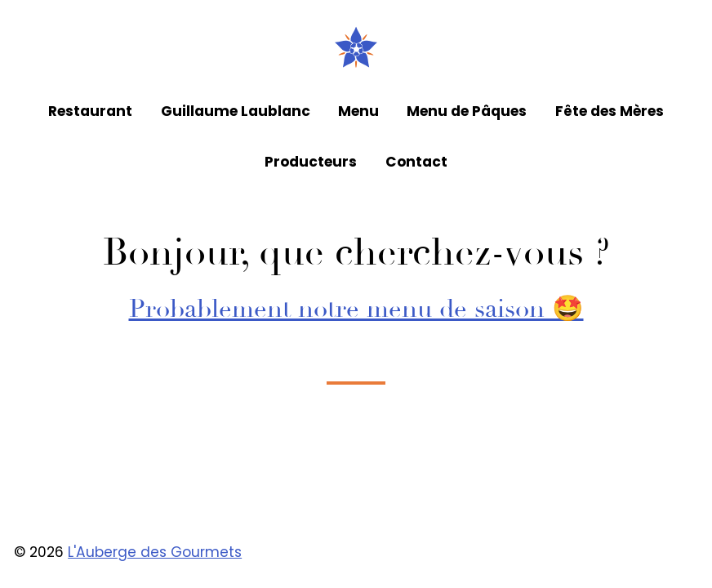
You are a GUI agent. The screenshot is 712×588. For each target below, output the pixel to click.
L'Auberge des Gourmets (155, 552)
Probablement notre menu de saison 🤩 (356, 309)
